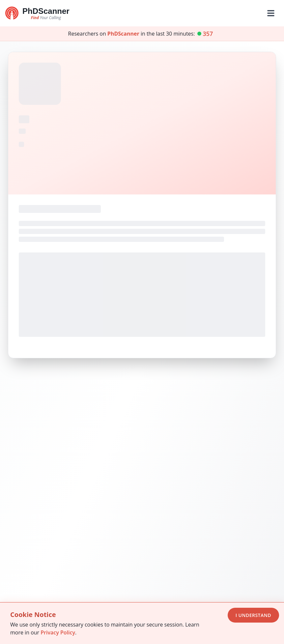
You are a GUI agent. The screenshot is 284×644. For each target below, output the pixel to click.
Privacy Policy (58, 632)
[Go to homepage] (37, 13)
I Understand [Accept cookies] (253, 615)
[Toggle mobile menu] (271, 13)
